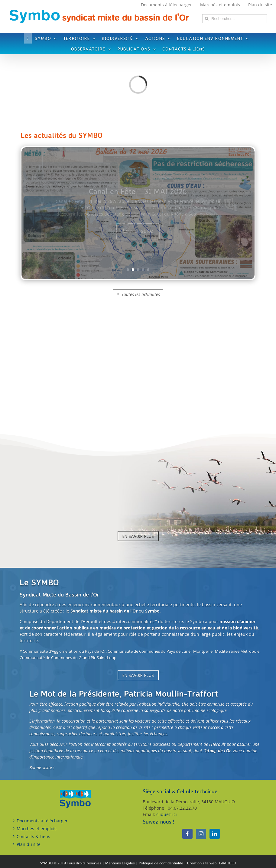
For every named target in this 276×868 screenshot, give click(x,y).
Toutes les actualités (141, 294)
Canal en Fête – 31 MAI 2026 (138, 191)
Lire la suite (138, 231)
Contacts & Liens (33, 836)
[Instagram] (201, 834)
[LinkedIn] (215, 834)
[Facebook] (187, 834)
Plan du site (29, 844)
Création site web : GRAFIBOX (212, 863)
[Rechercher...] (235, 19)
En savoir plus (138, 536)
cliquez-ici (167, 814)
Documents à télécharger (42, 821)
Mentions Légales (120, 863)
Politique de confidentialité (161, 863)
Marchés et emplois (37, 829)
